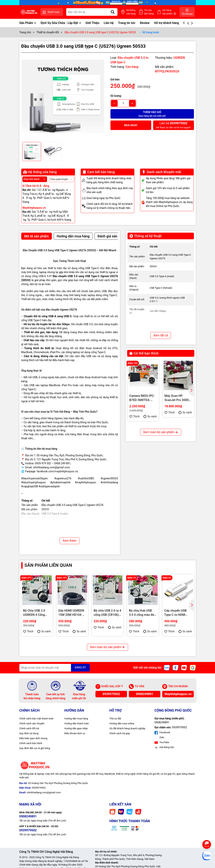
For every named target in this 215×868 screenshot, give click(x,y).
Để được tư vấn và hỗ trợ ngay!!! (173, 125)
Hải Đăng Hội (164, 747)
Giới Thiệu (93, 23)
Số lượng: (116, 96)
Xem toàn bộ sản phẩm (161, 493)
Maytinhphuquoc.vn (178, 694)
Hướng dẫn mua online (122, 723)
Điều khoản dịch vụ (75, 733)
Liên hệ (109, 23)
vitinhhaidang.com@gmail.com (51, 467)
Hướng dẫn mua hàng (76, 719)
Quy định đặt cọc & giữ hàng (35, 748)
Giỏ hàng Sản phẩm (169, 12)
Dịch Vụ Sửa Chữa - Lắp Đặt (60, 23)
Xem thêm (70, 541)
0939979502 (111, 694)
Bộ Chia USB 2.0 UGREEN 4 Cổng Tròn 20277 (34, 613)
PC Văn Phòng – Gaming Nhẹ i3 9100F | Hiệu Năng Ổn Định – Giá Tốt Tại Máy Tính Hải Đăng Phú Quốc (142, 463)
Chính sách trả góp (120, 733)
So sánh (150, 416)
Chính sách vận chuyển (32, 723)
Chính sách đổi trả (29, 728)
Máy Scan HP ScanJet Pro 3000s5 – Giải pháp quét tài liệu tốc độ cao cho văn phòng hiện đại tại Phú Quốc (178, 398)
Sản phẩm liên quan (48, 565)
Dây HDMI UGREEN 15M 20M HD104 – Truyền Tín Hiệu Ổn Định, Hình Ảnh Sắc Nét (71, 613)
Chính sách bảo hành (31, 743)
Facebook (162, 732)
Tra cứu (149, 12)
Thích (135, 416)
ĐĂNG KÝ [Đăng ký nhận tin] (80, 667)
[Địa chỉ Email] (55, 668)
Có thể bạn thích (144, 353)
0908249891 (145, 694)
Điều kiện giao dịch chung (33, 738)
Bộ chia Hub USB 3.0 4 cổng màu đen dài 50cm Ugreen (143, 613)
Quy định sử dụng (29, 733)
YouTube (162, 742)
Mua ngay (131, 125)
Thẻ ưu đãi (115, 719)
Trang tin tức (127, 23)
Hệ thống (131, 12)
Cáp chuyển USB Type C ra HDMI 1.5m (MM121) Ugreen (176, 613)
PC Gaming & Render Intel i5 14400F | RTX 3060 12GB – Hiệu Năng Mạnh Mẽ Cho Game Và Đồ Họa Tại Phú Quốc (177, 463)
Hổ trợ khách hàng (167, 23)
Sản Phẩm (27, 23)
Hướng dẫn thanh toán (77, 723)
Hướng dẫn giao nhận (76, 728)
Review (145, 23)
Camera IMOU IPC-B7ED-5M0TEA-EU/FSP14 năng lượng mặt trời (142, 398)
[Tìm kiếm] (113, 12)
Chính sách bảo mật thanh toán (36, 719)
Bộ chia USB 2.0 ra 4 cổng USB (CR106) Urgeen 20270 (107, 613)
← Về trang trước (149, 32)
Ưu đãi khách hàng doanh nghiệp (127, 728)
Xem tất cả (161, 335)
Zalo (162, 737)
